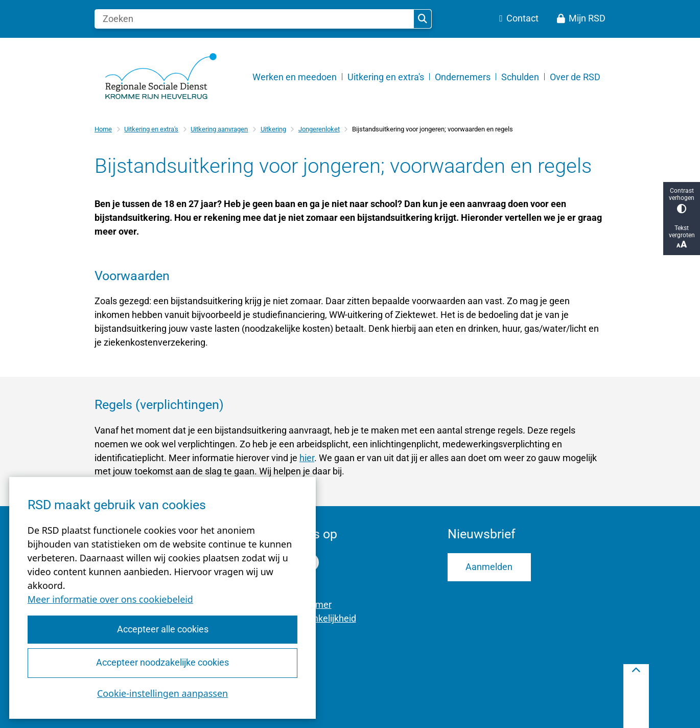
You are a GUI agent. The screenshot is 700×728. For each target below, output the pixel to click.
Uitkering (273, 129)
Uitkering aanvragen (219, 129)
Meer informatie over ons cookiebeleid (110, 599)
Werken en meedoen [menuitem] (295, 77)
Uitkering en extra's (151, 129)
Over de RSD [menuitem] (575, 77)
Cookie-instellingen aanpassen (162, 693)
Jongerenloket (319, 129)
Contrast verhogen (682, 200)
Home (103, 129)
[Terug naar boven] (636, 696)
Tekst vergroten (682, 237)
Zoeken (423, 19)
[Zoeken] (254, 19)
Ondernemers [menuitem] (463, 77)
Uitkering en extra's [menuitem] (386, 77)
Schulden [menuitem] (520, 77)
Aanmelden (489, 567)
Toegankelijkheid (322, 618)
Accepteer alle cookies (162, 629)
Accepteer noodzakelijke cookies (162, 662)
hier (307, 458)
